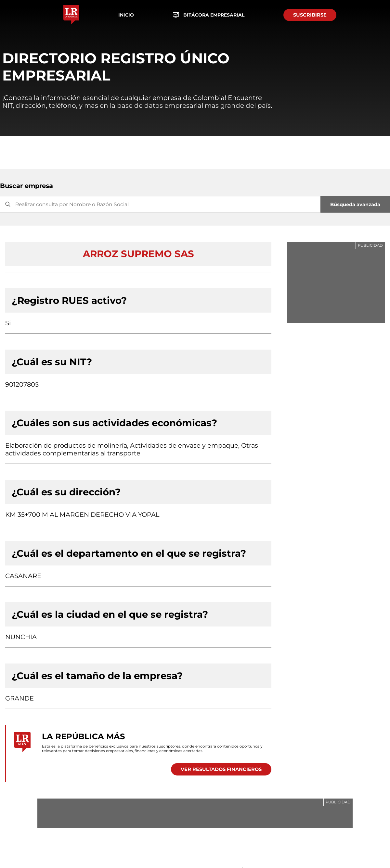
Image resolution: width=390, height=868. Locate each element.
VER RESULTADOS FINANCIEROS (221, 769)
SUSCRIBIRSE (310, 15)
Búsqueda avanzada (355, 205)
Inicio (126, 15)
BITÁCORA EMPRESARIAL (209, 15)
